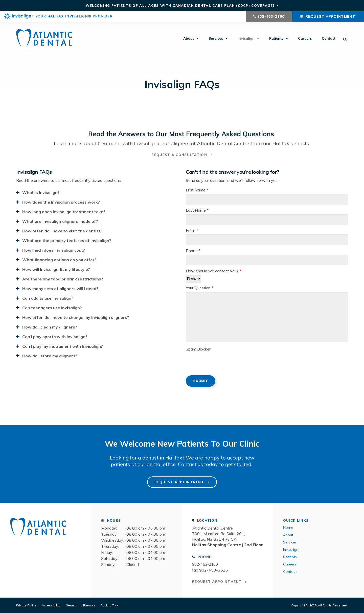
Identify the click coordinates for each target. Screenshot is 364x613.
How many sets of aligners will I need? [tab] (60, 288)
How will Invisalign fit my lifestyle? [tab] (56, 269)
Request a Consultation (180, 155)
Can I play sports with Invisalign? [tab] (55, 336)
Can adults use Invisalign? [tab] (48, 298)
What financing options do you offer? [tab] (59, 259)
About (189, 39)
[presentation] (224, 363)
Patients (276, 39)
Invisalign (246, 39)
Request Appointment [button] (330, 16)
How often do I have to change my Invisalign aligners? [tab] (76, 317)
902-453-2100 (271, 16)
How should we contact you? (214, 271)
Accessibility (51, 605)
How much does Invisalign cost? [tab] (54, 250)
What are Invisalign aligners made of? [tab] (60, 221)
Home (288, 527)
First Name (197, 190)
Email (192, 230)
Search (71, 605)
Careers (305, 39)
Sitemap (88, 605)
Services (216, 39)
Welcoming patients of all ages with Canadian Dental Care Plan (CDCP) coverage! (180, 6)
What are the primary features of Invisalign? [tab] (67, 240)
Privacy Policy (26, 605)
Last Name (197, 210)
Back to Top (109, 605)
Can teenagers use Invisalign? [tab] (52, 308)
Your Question (200, 288)
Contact (329, 39)
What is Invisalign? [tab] (41, 192)
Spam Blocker (198, 349)
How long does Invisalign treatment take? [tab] (64, 211)
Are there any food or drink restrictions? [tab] (63, 279)
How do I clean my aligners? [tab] (50, 327)
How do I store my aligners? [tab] (50, 356)
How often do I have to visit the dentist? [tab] (62, 231)
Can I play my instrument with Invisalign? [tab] (63, 346)
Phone (193, 250)
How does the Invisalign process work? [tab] (61, 202)
